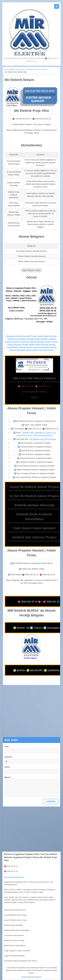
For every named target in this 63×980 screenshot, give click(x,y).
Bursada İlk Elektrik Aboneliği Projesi (21, 336)
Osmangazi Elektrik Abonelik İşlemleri (36, 342)
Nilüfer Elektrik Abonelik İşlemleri (42, 344)
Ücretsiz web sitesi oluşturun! (31, 977)
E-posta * (9, 757)
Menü (57, 6)
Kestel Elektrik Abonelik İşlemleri (20, 347)
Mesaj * (8, 777)
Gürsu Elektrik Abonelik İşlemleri (28, 339)
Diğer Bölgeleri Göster (31, 270)
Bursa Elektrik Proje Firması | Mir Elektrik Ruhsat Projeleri (25, 69)
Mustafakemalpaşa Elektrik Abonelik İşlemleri (35, 350)
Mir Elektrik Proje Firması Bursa (43, 439)
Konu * (8, 767)
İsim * (7, 747)
